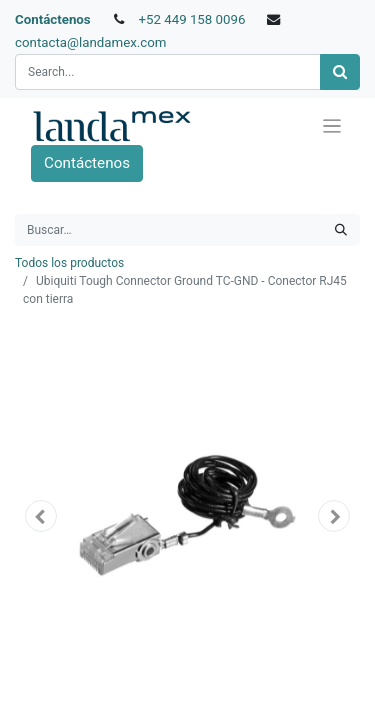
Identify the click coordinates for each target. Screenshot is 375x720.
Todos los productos (69, 263)
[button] (41, 516)
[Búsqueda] (340, 72)
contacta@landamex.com (91, 42)
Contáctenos (53, 19)
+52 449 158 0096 (191, 19)
